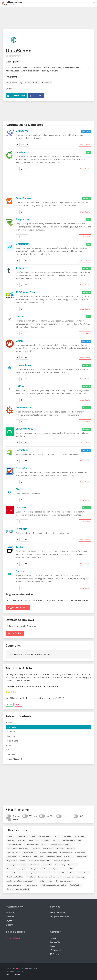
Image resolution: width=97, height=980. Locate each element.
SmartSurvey (23, 198)
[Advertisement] (48, 19)
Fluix (19, 489)
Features (11, 736)
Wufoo (20, 341)
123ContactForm (26, 292)
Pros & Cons (13, 741)
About (53, 938)
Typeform (21, 268)
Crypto (9, 921)
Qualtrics (21, 508)
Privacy (17, 974)
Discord (9, 925)
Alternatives (13, 727)
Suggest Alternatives (60, 917)
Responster (22, 219)
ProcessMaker (24, 365)
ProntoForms (24, 468)
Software (10, 913)
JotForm (20, 386)
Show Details (85, 145)
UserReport (23, 244)
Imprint (53, 946)
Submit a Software (58, 913)
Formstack (22, 450)
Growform (22, 131)
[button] (94, 3)
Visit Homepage (18, 96)
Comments (12, 755)
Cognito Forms (24, 407)
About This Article (15, 759)
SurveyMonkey (24, 429)
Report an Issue (13, 938)
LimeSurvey (23, 152)
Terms (9, 974)
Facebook (38, 96)
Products (10, 917)
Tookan (20, 547)
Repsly (20, 571)
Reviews (11, 732)
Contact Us (55, 942)
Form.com (21, 529)
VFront (20, 317)
